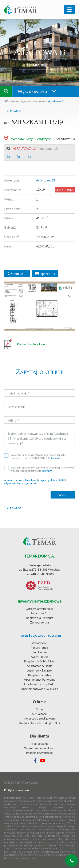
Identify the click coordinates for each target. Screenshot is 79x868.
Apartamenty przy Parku (39, 684)
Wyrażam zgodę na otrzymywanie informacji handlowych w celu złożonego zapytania (39, 469)
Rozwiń (55, 458)
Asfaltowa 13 (39, 613)
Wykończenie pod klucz (39, 748)
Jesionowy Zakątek (40, 670)
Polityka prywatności (39, 753)
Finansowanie (39, 744)
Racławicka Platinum (40, 618)
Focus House (39, 648)
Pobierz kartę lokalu (25, 344)
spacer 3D (45, 274)
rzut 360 (17, 273)
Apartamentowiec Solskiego (40, 689)
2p (18, 157)
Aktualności (39, 714)
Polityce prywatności (26, 483)
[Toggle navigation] (69, 10)
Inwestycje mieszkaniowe (28, 101)
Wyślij (63, 495)
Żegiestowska (39, 622)
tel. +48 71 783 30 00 (40, 574)
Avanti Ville (40, 643)
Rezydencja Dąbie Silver (39, 661)
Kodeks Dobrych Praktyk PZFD (39, 723)
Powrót (15, 111)
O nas (39, 709)
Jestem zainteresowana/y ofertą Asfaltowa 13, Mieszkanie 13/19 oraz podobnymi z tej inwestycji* (39, 438)
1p (8, 157)
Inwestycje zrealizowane (39, 718)
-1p (29, 157)
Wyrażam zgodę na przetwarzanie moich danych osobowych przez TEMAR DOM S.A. (34, 456)
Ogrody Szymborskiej (40, 609)
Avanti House (40, 657)
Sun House (40, 652)
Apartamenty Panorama (40, 679)
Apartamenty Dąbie (40, 666)
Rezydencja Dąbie (40, 675)
